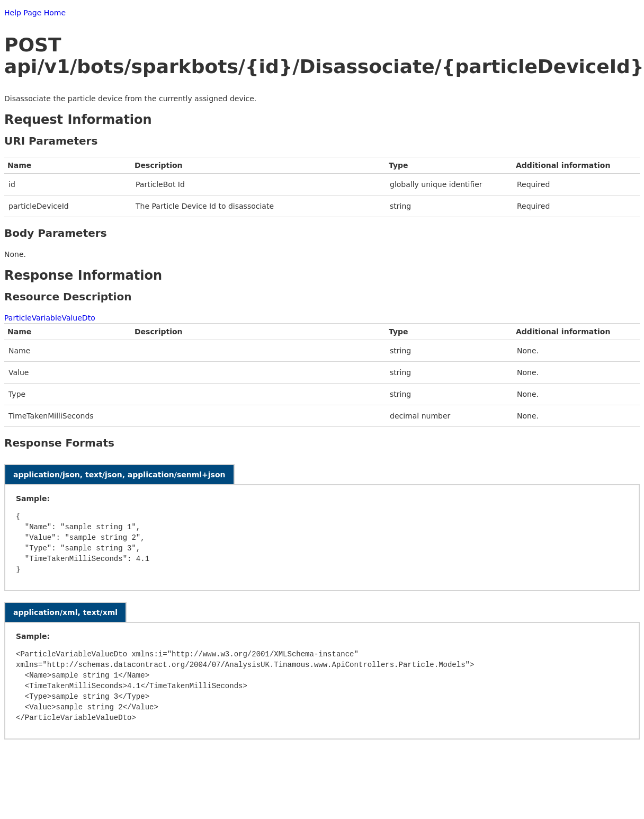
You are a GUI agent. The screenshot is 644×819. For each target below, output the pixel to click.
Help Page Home (35, 13)
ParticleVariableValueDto (50, 318)
